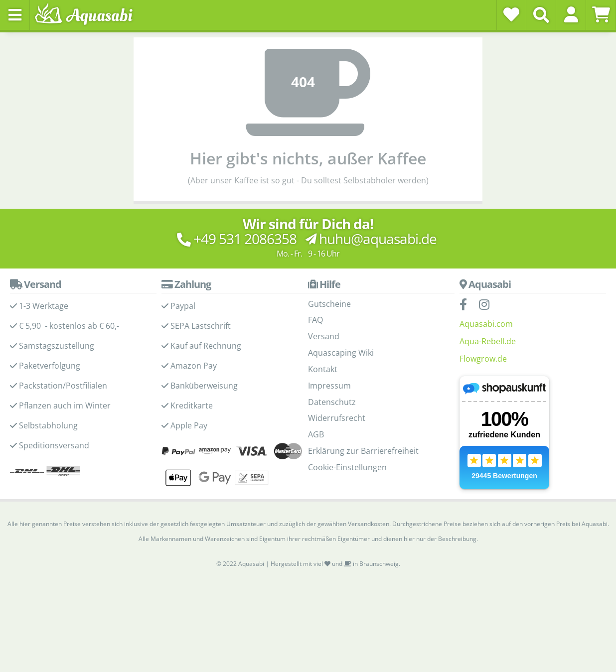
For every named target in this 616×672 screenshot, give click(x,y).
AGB (316, 434)
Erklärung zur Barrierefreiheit (363, 451)
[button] (571, 14)
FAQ (315, 320)
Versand (324, 336)
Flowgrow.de (483, 359)
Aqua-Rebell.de (488, 341)
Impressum (329, 386)
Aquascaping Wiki (341, 353)
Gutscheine (329, 304)
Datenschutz (332, 402)
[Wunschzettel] (511, 14)
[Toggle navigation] (15, 15)
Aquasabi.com (486, 324)
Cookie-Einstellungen (347, 467)
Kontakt (323, 369)
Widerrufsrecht (337, 418)
